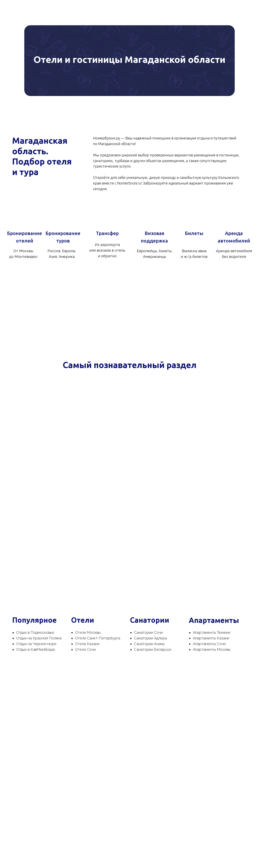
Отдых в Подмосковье (35, 632)
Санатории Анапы (149, 644)
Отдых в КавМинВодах (36, 649)
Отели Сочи (85, 649)
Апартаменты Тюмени (212, 632)
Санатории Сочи (148, 632)
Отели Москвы (88, 632)
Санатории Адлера (150, 638)
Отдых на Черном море (36, 644)
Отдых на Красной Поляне (39, 638)
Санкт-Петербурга (104, 638)
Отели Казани (87, 644)
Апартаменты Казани (211, 638)
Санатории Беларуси (153, 649)
